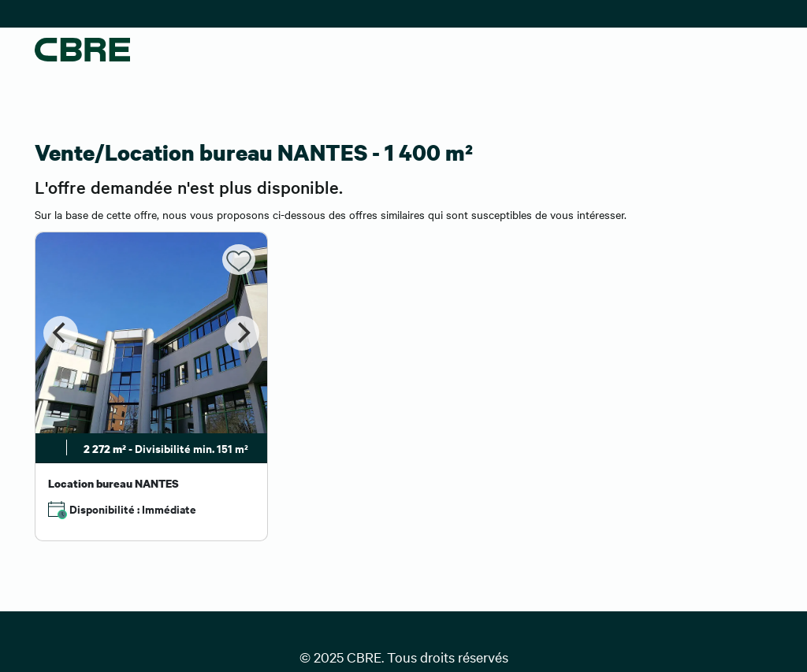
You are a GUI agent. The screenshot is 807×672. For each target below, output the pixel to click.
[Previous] (61, 333)
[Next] (242, 333)
